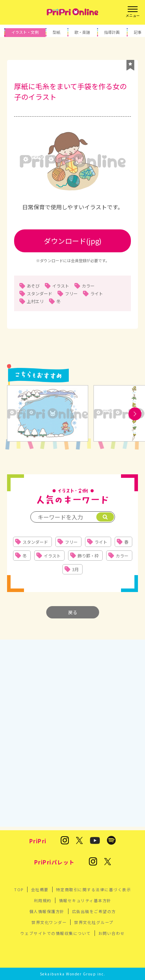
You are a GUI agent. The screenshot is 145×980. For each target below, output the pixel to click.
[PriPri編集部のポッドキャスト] (111, 841)
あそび (33, 286)
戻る (73, 612)
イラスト (61, 286)
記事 (138, 32)
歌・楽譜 (82, 32)
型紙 (56, 32)
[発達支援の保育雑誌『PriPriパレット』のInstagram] (93, 862)
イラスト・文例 (25, 32)
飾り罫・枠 (88, 556)
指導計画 (112, 32)
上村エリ (35, 301)
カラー (88, 286)
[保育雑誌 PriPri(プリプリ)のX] (79, 841)
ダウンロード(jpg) (73, 241)
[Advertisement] (72, 730)
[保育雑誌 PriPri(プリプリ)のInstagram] (65, 841)
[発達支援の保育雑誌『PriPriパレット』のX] (108, 862)
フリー (71, 293)
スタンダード (40, 293)
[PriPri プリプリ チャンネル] (95, 841)
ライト (97, 293)
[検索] (105, 517)
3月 (75, 569)
